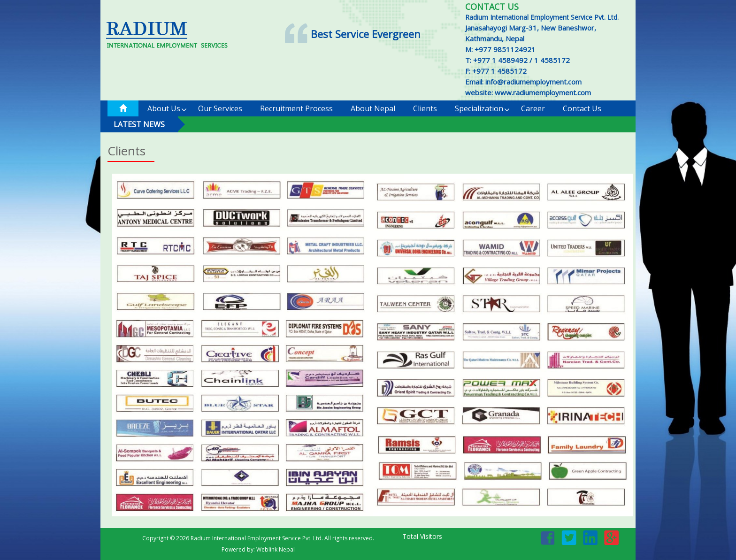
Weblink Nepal (276, 549)
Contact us (582, 108)
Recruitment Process (296, 108)
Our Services (220, 108)
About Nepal (373, 108)
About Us (167, 109)
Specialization (482, 109)
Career (533, 108)
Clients (425, 108)
